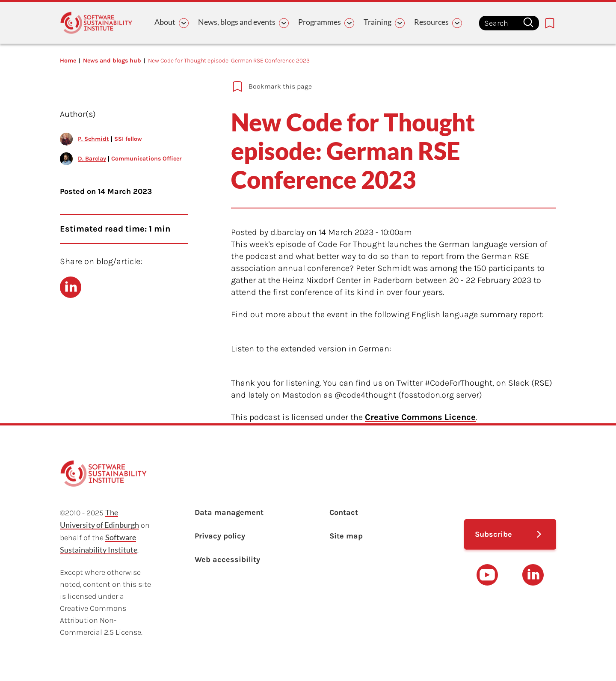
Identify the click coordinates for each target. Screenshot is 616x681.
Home (68, 61)
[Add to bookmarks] (364, 86)
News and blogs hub (112, 61)
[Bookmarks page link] (550, 23)
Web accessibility (227, 559)
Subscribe (493, 534)
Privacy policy (220, 536)
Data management (229, 512)
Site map (346, 536)
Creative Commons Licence (420, 417)
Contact (344, 512)
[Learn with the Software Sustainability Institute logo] (96, 23)
